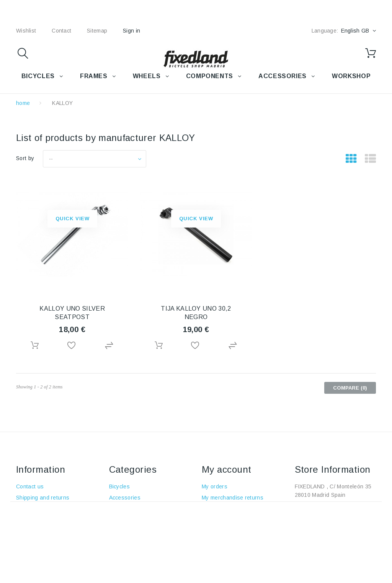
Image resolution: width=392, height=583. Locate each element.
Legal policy (31, 509)
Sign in (131, 31)
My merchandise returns (233, 498)
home (23, 103)
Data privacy (32, 553)
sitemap (97, 31)
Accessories (283, 76)
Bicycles (120, 486)
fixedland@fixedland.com (343, 517)
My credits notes (223, 509)
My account (227, 469)
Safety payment (35, 531)
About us (28, 520)
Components (125, 531)
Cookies (26, 542)
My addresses (220, 520)
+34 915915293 (348, 506)
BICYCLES (38, 76)
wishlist (26, 31)
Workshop (122, 542)
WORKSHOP (351, 76)
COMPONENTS (210, 76)
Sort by (25, 158)
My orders (215, 486)
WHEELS (147, 76)
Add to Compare (110, 346)
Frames (119, 509)
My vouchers (218, 542)
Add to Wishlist (72, 346)
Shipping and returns (43, 498)
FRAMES (94, 76)
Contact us (30, 486)
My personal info (223, 531)
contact (61, 31)
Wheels (119, 520)
